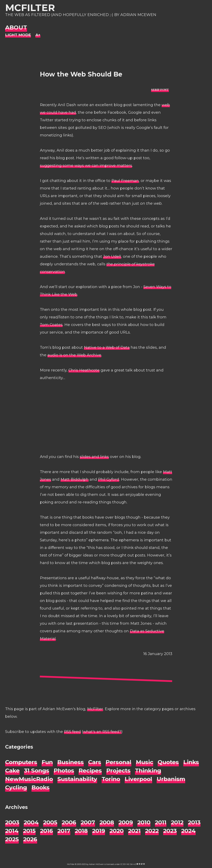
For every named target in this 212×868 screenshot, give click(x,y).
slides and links (94, 457)
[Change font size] (38, 35)
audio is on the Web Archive (74, 355)
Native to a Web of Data (107, 347)
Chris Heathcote (84, 370)
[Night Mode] (18, 35)
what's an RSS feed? (102, 732)
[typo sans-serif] (160, 90)
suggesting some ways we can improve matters (86, 165)
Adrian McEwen (96, 864)
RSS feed (72, 732)
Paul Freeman (125, 181)
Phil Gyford (109, 479)
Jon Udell (112, 256)
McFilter (30, 8)
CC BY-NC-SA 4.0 (128, 864)
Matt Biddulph (75, 479)
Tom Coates (51, 325)
